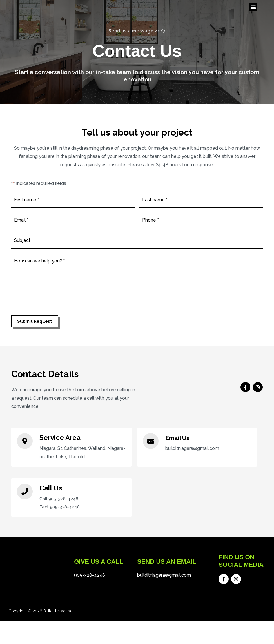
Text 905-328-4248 (60, 517)
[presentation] (54, 308)
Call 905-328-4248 (59, 509)
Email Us (179, 447)
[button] (253, 14)
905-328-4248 (90, 592)
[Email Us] (151, 451)
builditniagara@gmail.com (164, 592)
